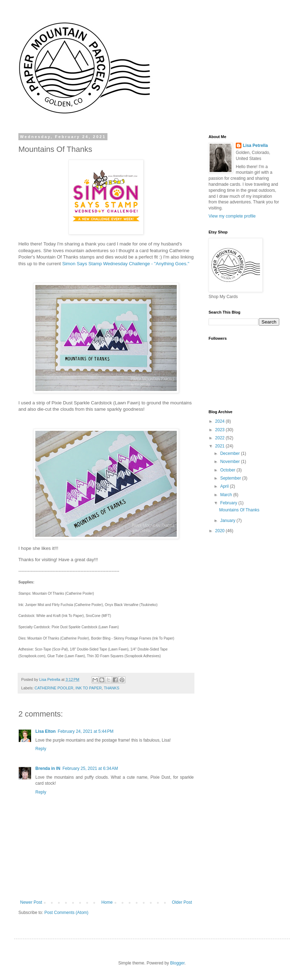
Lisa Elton (45, 731)
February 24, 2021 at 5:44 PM (86, 731)
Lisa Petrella (255, 145)
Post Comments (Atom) (66, 913)
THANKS (112, 688)
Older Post (182, 902)
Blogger (177, 963)
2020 (221, 531)
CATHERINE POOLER (54, 688)
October (228, 470)
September (231, 478)
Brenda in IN (48, 768)
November (231, 462)
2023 (221, 430)
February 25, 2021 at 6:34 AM (90, 768)
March (227, 495)
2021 (221, 446)
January (228, 521)
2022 (221, 438)
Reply (41, 749)
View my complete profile (232, 216)
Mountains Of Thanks (239, 510)
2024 (221, 421)
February (229, 503)
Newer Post (31, 902)
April (225, 486)
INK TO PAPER (88, 688)
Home (107, 902)
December (231, 453)
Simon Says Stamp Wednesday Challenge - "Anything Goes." (126, 264)
